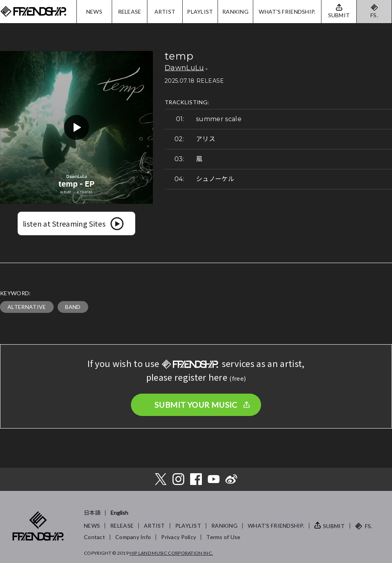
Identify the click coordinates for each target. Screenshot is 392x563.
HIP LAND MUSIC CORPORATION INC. (171, 553)
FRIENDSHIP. (33, 12)
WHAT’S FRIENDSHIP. (276, 526)
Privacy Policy (179, 537)
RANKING (235, 12)
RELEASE (130, 12)
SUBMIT (334, 526)
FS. (374, 15)
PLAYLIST (200, 12)
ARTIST (165, 12)
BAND (73, 307)
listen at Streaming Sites (64, 223)
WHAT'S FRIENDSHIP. (287, 12)
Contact (94, 537)
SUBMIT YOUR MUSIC (196, 405)
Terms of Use (223, 537)
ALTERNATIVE (27, 307)
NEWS (94, 12)
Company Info (133, 537)
